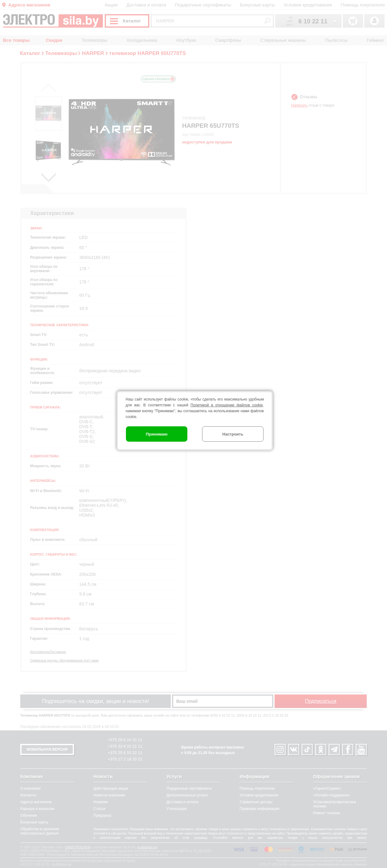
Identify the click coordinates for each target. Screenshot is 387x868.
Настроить (233, 434)
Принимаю (157, 434)
